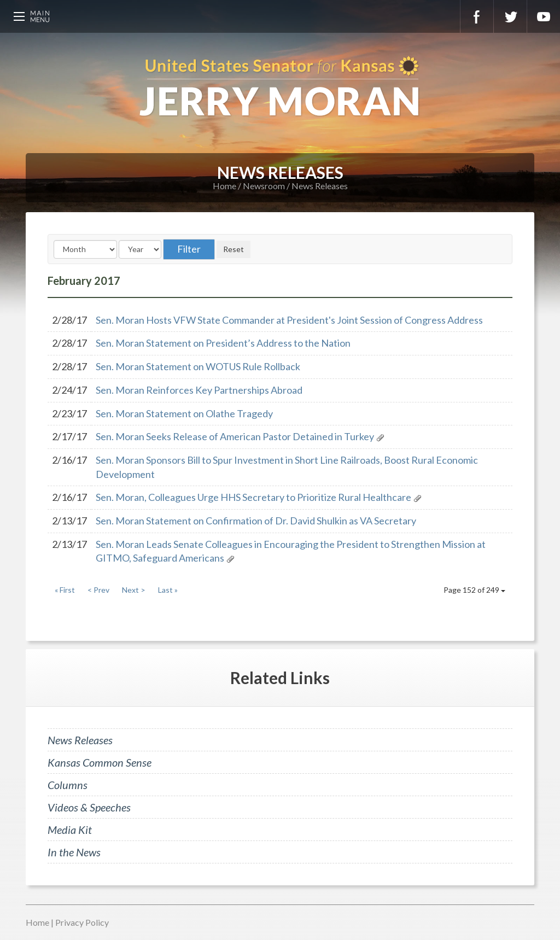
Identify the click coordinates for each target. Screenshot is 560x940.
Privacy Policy (82, 922)
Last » (168, 590)
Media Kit (70, 830)
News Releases (320, 186)
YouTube (544, 16)
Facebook (477, 16)
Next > (134, 590)
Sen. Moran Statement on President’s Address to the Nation (223, 343)
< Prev (98, 590)
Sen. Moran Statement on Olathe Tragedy (184, 413)
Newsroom (264, 186)
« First (65, 590)
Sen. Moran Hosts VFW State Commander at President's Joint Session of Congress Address (289, 320)
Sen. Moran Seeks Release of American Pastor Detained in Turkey (235, 436)
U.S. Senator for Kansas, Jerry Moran (280, 87)
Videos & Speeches (89, 807)
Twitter (510, 16)
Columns (68, 785)
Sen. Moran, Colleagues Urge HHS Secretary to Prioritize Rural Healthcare (253, 497)
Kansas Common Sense (100, 762)
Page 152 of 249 (474, 590)
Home (224, 186)
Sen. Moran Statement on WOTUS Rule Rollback (198, 366)
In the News (74, 852)
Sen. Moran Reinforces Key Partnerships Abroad (199, 390)
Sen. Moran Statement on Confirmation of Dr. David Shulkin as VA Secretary (256, 521)
